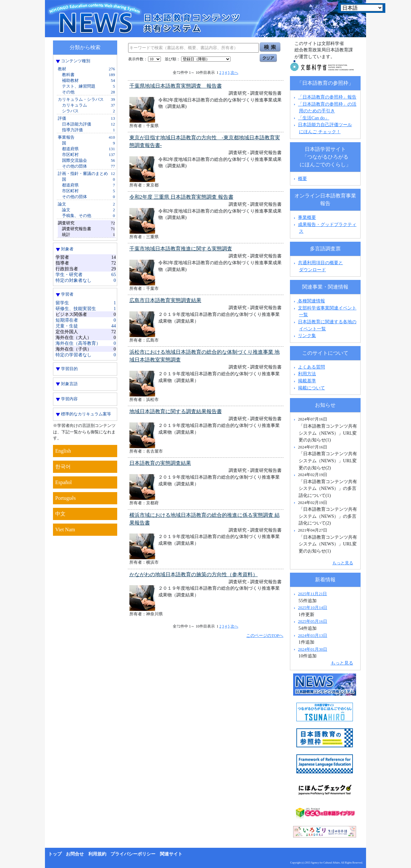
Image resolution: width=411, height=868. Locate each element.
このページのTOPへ (265, 635)
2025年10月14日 (313, 608)
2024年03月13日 (313, 635)
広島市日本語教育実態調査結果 (165, 300)
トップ (55, 854)
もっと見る (343, 563)
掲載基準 (307, 381)
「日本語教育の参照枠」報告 (327, 97)
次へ (234, 73)
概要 (302, 178)
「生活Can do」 (314, 118)
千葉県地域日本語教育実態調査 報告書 (176, 86)
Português (66, 498)
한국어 (63, 467)
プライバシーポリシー (133, 854)
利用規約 (97, 854)
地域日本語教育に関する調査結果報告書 (176, 411)
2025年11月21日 (312, 594)
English (63, 451)
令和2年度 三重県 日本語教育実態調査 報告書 (181, 197)
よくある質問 (311, 367)
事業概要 (307, 217)
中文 (60, 514)
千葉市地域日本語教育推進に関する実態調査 (181, 249)
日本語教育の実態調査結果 (160, 463)
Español (64, 482)
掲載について (311, 388)
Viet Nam (65, 529)
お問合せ (75, 854)
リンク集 (307, 335)
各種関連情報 (309, 301)
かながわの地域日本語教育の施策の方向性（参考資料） (194, 574)
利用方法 (307, 374)
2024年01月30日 (313, 649)
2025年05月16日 (313, 621)
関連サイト (171, 854)
